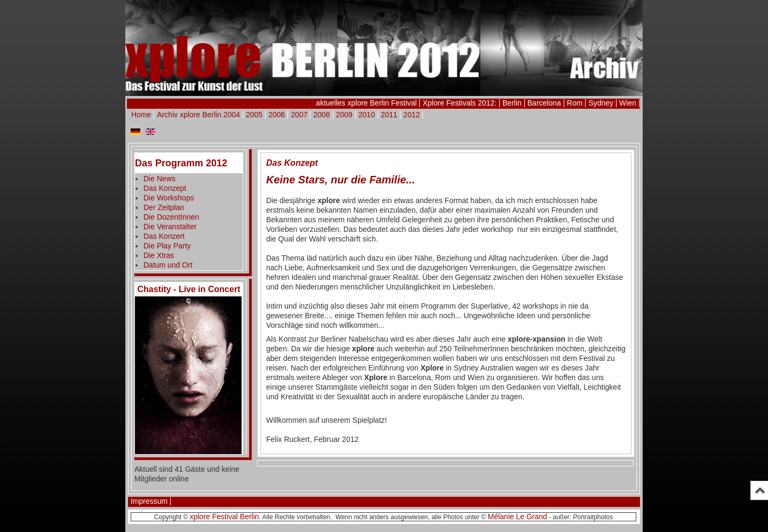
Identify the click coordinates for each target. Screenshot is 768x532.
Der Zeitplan (164, 207)
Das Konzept (165, 188)
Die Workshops (169, 198)
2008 (321, 115)
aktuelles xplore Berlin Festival (366, 103)
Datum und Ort (168, 265)
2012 (411, 115)
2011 (389, 115)
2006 (277, 115)
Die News (159, 179)
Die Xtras (159, 255)
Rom (575, 103)
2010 (367, 115)
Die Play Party (167, 246)
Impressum (149, 501)
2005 (254, 115)
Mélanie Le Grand (518, 517)
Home (141, 115)
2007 (299, 115)
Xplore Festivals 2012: (459, 103)
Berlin (512, 103)
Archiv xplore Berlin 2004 (198, 115)
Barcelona (544, 103)
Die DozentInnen (171, 217)
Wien (628, 103)
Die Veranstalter (170, 227)
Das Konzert (164, 236)
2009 (344, 115)
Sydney (601, 103)
